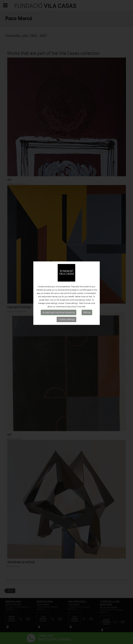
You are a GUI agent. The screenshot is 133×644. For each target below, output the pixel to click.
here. (84, 297)
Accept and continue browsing (59, 303)
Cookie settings (67, 310)
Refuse (87, 303)
